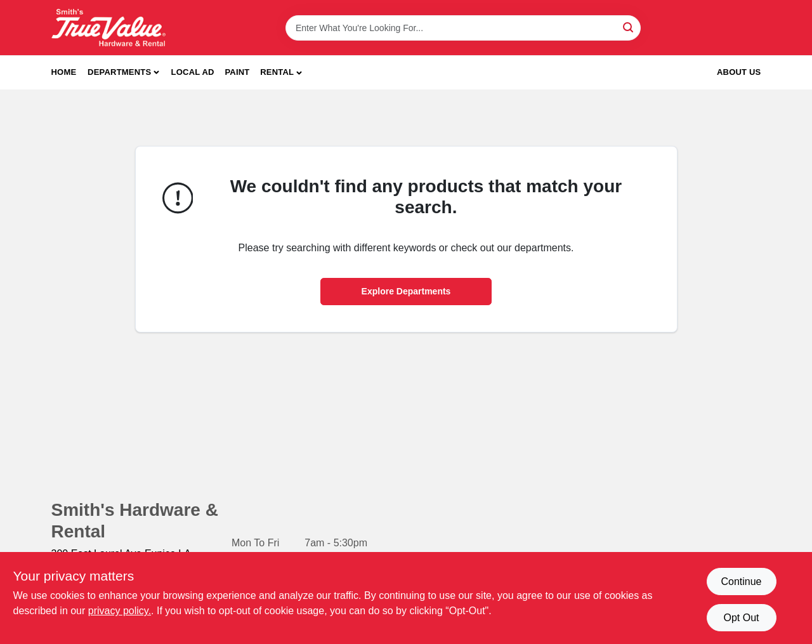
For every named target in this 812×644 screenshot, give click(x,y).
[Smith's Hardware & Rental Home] (108, 28)
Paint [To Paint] (237, 72)
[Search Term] (463, 28)
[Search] (629, 27)
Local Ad (193, 72)
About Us (739, 72)
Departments (119, 72)
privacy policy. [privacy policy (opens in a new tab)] (120, 611)
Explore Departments (406, 291)
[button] (281, 73)
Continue (741, 582)
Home (64, 72)
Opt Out (741, 618)
